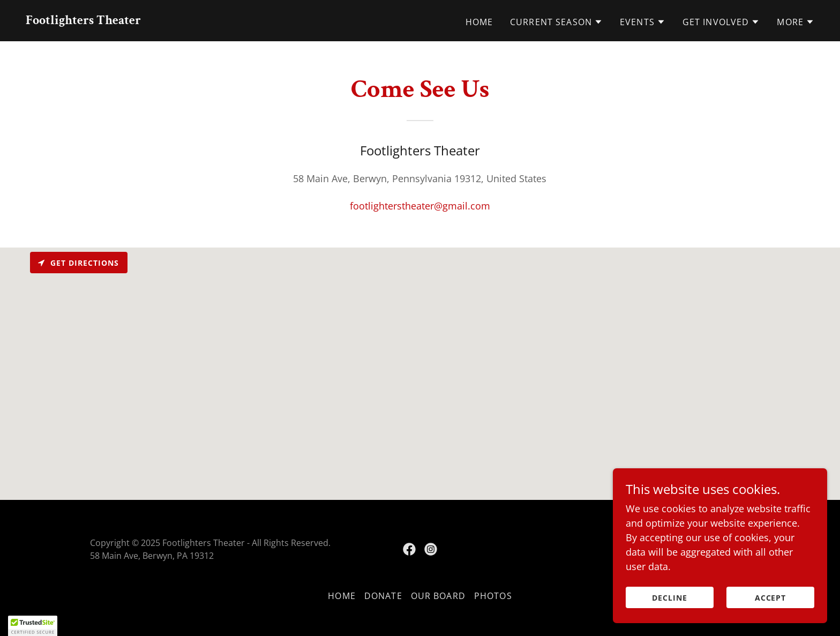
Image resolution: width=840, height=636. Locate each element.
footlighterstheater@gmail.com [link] (420, 206)
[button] (556, 22)
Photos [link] (493, 596)
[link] (83, 20)
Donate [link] (383, 596)
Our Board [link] (438, 596)
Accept (771, 598)
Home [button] (342, 596)
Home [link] (479, 22)
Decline (670, 598)
